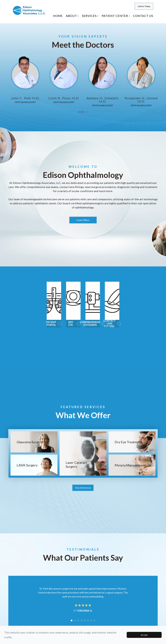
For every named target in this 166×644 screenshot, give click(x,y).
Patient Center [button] (116, 16)
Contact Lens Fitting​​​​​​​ (110, 324)
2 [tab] (87, 112)
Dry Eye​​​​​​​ (71, 323)
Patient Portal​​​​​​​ (52, 323)
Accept (144, 635)
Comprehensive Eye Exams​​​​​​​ (93, 323)
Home (58, 16)
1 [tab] (81, 112)
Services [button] (90, 16)
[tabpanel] (25, 80)
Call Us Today (144, 6)
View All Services (83, 488)
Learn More (83, 220)
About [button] (72, 16)
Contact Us (143, 16)
